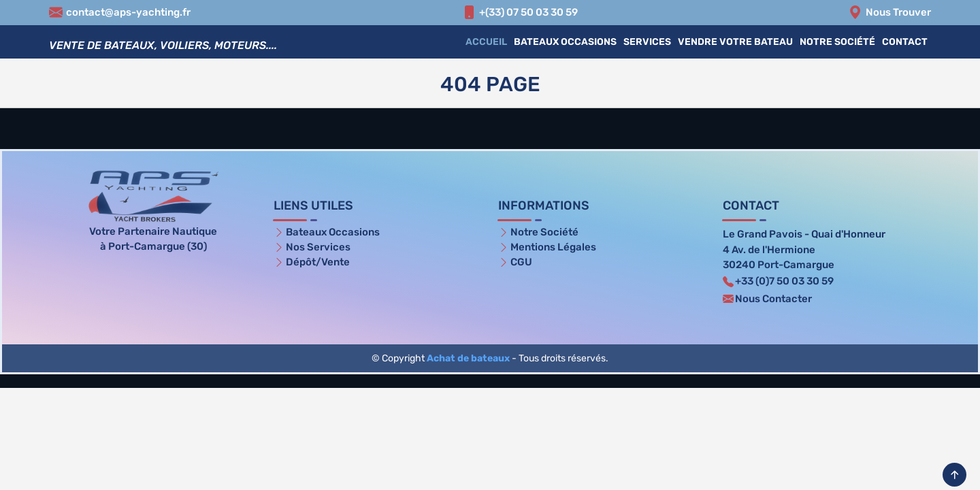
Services (647, 42)
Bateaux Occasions (565, 42)
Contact (905, 42)
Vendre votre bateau (735, 42)
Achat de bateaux (468, 358)
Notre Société (837, 42)
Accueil (486, 42)
